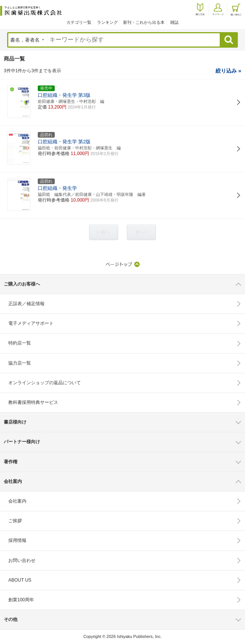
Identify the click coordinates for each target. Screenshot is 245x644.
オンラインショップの (45, 383)
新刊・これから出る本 (144, 22)
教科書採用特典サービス (33, 402)
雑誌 (174, 22)
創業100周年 (21, 600)
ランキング (107, 22)
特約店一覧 (20, 343)
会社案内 (17, 501)
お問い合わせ (22, 560)
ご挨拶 (15, 521)
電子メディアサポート (31, 323)
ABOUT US (20, 580)
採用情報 (17, 540)
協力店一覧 (20, 363)
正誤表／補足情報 (26, 304)
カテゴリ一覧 (79, 22)
